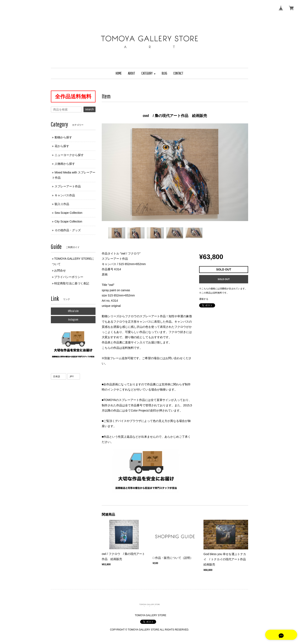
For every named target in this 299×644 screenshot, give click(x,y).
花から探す (62, 146)
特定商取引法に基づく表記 (72, 283)
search (89, 109)
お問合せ (60, 270)
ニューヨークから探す (69, 155)
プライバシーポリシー (69, 277)
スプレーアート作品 (68, 186)
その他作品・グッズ (68, 230)
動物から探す (63, 137)
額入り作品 (62, 204)
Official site (73, 311)
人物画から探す (65, 164)
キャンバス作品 (65, 195)
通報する (204, 299)
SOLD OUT (224, 279)
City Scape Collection (68, 221)
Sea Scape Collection (69, 213)
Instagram (73, 320)
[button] (148, 73)
